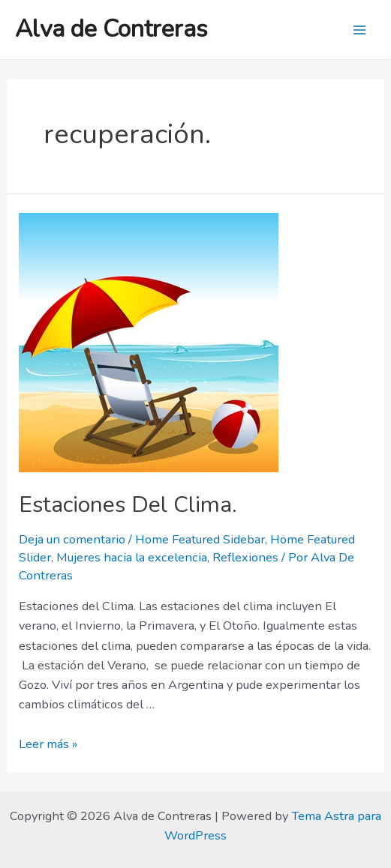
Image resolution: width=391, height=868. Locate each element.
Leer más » (48, 744)
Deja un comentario (72, 539)
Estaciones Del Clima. (128, 505)
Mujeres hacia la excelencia (132, 557)
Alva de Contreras (111, 29)
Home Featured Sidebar (200, 539)
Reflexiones (245, 557)
